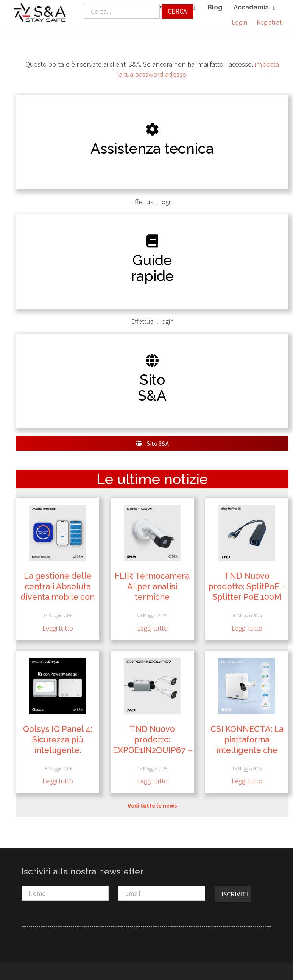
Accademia (255, 8)
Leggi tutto (58, 626)
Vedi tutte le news (152, 803)
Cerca (177, 11)
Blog (215, 7)
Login (239, 22)
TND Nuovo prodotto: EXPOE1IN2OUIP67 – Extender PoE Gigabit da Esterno (152, 748)
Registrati (270, 22)
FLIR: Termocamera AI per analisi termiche (152, 585)
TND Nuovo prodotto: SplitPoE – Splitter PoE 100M (247, 585)
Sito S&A (152, 441)
